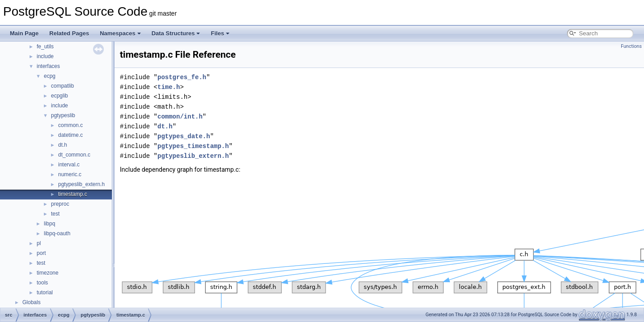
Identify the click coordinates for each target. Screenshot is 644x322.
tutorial (45, 292)
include (45, 56)
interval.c (69, 165)
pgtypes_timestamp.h (193, 146)
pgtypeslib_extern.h (81, 184)
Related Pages (69, 33)
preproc (60, 204)
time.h (169, 87)
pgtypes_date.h (184, 136)
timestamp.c (73, 194)
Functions (631, 46)
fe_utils (45, 47)
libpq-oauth (57, 233)
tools (42, 283)
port (41, 253)
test (55, 214)
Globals (32, 302)
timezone (48, 273)
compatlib (62, 86)
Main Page (24, 33)
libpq (49, 224)
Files (220, 33)
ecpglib (59, 96)
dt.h (63, 145)
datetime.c (70, 135)
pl (39, 243)
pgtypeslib (63, 115)
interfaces (48, 66)
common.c (70, 125)
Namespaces (120, 33)
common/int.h (180, 117)
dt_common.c (74, 155)
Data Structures (176, 33)
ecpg (50, 76)
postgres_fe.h (182, 77)
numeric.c (70, 174)
